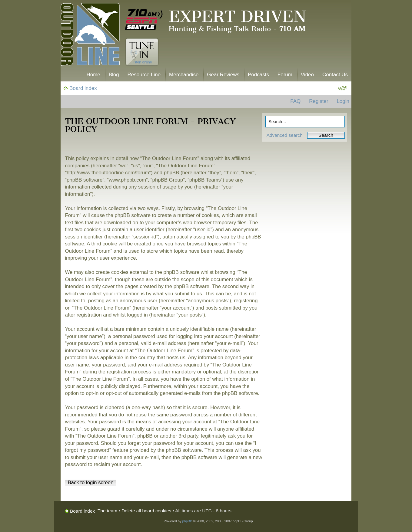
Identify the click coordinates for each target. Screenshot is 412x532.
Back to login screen (90, 483)
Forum (285, 75)
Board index (83, 88)
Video (307, 75)
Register (319, 101)
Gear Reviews (223, 75)
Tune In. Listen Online (142, 52)
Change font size (343, 88)
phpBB (187, 521)
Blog (114, 75)
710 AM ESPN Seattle (144, 20)
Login (343, 101)
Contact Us (335, 75)
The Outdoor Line (90, 36)
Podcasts (258, 75)
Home (93, 75)
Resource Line (144, 75)
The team (107, 511)
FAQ (295, 101)
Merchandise (184, 75)
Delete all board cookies (146, 511)
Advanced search (285, 135)
